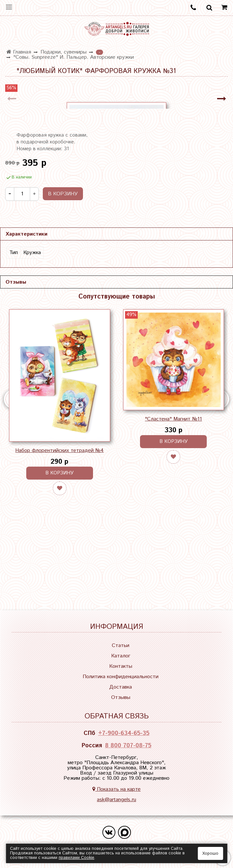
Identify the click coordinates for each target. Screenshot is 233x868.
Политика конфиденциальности (121, 680)
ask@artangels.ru (117, 803)
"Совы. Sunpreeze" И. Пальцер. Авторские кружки (74, 57)
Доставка (121, 691)
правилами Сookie (76, 858)
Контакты (121, 670)
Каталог (121, 660)
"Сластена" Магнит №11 (173, 512)
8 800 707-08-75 (128, 749)
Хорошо (210, 854)
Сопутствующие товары (117, 389)
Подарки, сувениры (64, 52)
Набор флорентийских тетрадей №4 (59, 543)
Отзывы (121, 701)
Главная (19, 52)
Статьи (121, 649)
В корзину (59, 565)
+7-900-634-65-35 (124, 737)
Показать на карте (117, 793)
